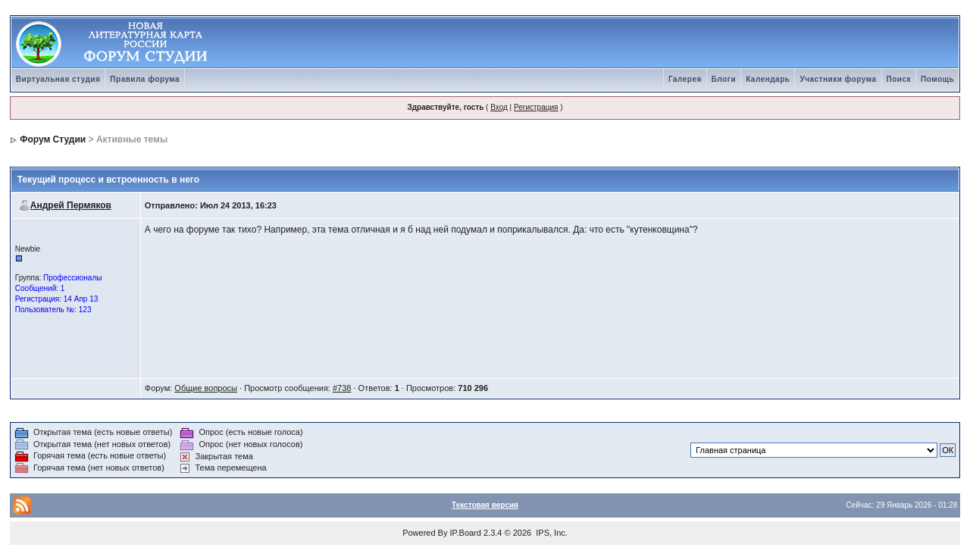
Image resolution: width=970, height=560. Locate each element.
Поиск (899, 79)
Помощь (937, 79)
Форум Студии (53, 139)
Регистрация (536, 107)
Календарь (768, 79)
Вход (499, 107)
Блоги (724, 79)
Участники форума (838, 79)
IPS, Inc (551, 533)
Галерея (685, 79)
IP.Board (466, 533)
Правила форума (145, 79)
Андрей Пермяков (71, 205)
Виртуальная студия (58, 79)
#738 (342, 388)
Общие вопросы (206, 388)
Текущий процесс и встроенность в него (108, 180)
